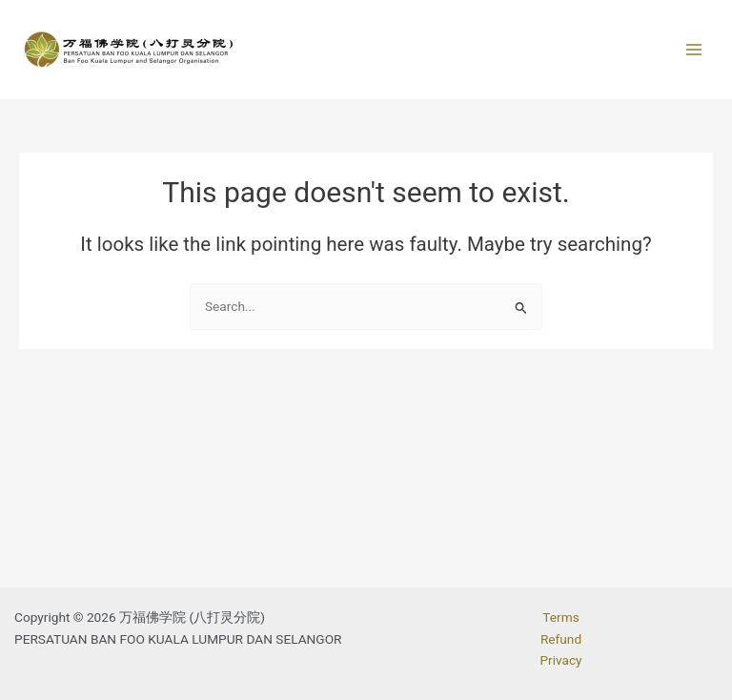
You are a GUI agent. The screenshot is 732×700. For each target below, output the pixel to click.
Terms (560, 617)
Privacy (560, 660)
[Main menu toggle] (694, 50)
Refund (561, 639)
